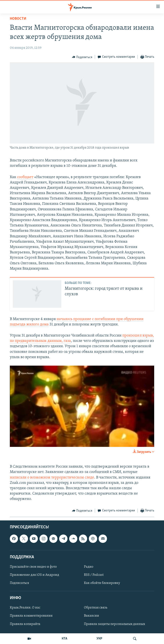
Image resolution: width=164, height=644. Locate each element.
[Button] (82, 57)
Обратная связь (96, 608)
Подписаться (19, 583)
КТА (64, 639)
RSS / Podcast (94, 575)
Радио (89, 567)
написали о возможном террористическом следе (52, 478)
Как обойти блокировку (102, 583)
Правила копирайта (25, 624)
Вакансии (92, 616)
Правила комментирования (31, 616)
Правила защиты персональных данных (114, 624)
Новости (18, 19)
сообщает (25, 177)
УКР (99, 639)
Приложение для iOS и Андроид (34, 575)
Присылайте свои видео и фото (33, 567)
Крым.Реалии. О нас (25, 608)
